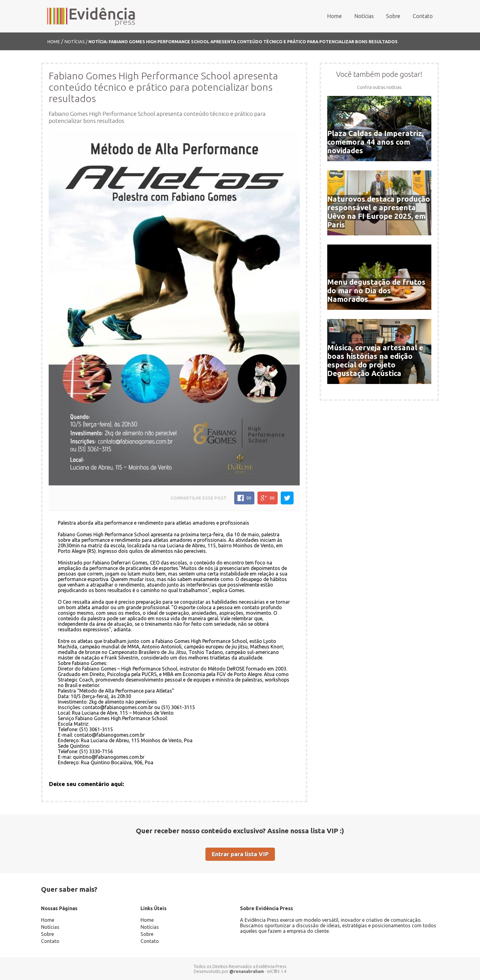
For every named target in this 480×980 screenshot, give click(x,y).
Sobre (393, 16)
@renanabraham (247, 971)
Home (334, 16)
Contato (423, 16)
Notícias (364, 16)
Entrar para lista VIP (240, 854)
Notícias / (76, 42)
